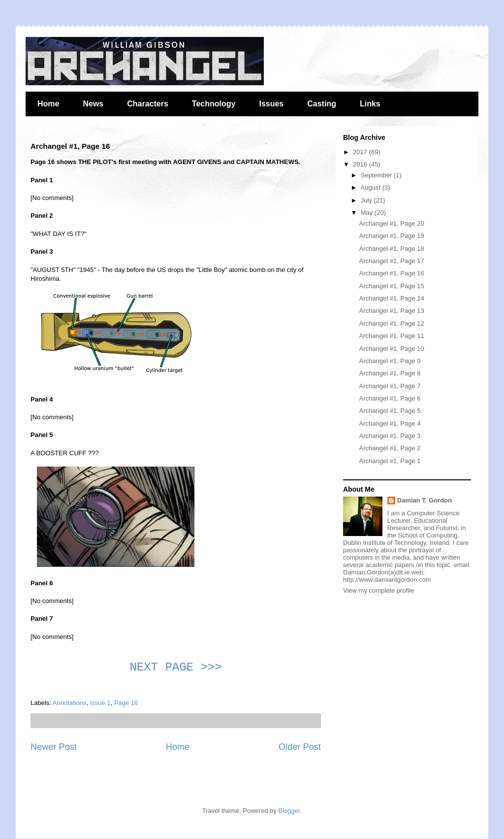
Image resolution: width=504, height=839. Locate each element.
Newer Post (54, 747)
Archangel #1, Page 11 (391, 336)
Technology (214, 104)
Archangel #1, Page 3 (390, 436)
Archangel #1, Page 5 (390, 411)
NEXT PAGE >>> (175, 667)
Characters (148, 104)
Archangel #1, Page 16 (391, 273)
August (372, 187)
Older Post (300, 747)
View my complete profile (378, 590)
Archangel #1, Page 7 (390, 386)
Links (370, 104)
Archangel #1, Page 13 (391, 311)
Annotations (70, 703)
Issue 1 (100, 703)
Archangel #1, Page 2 (390, 448)
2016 (361, 164)
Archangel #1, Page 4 (390, 423)
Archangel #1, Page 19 (391, 236)
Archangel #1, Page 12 (391, 323)
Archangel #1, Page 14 (391, 298)
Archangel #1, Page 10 (391, 349)
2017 (361, 152)
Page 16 (126, 703)
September (377, 175)
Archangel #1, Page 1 (390, 461)
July (367, 200)
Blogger (289, 811)
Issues (271, 104)
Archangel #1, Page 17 (391, 261)
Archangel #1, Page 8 (390, 373)
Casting (322, 104)
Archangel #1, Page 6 (390, 398)
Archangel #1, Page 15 (391, 286)
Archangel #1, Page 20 (391, 223)
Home (48, 104)
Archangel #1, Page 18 (391, 249)
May (368, 213)
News (93, 104)
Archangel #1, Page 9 (390, 361)
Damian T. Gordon (425, 500)
